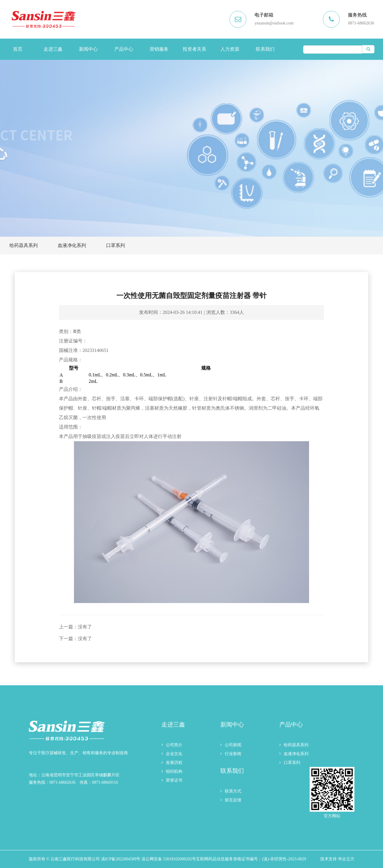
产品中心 (124, 49)
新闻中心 (88, 49)
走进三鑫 (53, 49)
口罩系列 (115, 245)
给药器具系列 (24, 245)
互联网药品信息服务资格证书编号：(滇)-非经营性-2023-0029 (251, 859)
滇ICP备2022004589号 (121, 859)
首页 (18, 49)
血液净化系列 (72, 245)
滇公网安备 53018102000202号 (169, 859)
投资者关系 (194, 49)
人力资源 (230, 49)
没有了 (85, 627)
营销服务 (159, 49)
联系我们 (265, 49)
